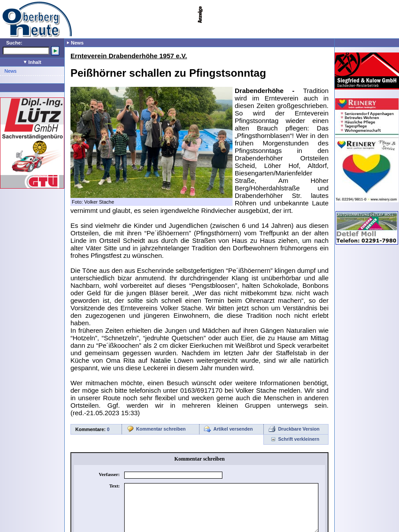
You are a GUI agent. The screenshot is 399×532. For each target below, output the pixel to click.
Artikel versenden (233, 429)
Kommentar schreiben (161, 429)
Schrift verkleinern (299, 439)
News (11, 71)
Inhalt (32, 62)
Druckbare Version (299, 429)
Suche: (14, 43)
